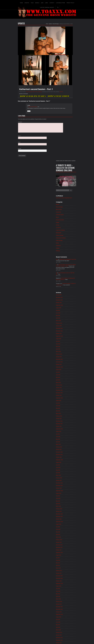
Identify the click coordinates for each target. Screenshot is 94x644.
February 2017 (70, 449)
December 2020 (70, 327)
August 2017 (69, 433)
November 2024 (70, 202)
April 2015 (69, 507)
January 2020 (69, 356)
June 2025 (69, 183)
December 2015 (70, 486)
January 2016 (69, 483)
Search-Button (86, 2)
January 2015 (69, 515)
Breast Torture (25, 95)
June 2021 (69, 311)
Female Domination (71, 88)
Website (9, 153)
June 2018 (69, 406)
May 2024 (69, 218)
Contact (44, 2)
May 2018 (69, 409)
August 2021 (69, 305)
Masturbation (69, 101)
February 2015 (70, 512)
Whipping (29, 95)
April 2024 (69, 221)
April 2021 (69, 316)
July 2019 (69, 372)
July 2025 (69, 181)
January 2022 (69, 292)
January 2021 (69, 324)
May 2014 (69, 536)
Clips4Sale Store (53, 2)
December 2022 (70, 263)
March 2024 (69, 223)
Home (13, 2)
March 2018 (69, 414)
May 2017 (69, 441)
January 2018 (69, 420)
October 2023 (69, 237)
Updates (18, 2)
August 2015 (69, 496)
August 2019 (69, 369)
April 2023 (69, 252)
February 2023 (70, 258)
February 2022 (70, 290)
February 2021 (70, 321)
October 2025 (69, 173)
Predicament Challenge (72, 106)
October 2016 (69, 459)
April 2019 (69, 380)
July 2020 (69, 340)
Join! (34, 2)
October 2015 (69, 491)
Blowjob (68, 72)
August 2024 (69, 210)
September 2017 (70, 430)
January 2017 (69, 451)
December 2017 (70, 422)
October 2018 (69, 396)
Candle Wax (69, 80)
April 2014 (69, 539)
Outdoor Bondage (70, 104)
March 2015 (69, 510)
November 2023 (70, 234)
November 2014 (70, 520)
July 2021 (69, 308)
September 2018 (70, 398)
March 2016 (69, 478)
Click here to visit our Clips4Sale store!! (75, 65)
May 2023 (69, 250)
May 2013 (69, 568)
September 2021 (70, 303)
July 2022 (69, 276)
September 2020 (70, 335)
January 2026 (69, 165)
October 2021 (69, 300)
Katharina (51, 95)
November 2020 (70, 329)
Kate (67, 128)
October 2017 (69, 427)
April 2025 (69, 189)
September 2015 (70, 494)
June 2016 (69, 470)
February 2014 (70, 544)
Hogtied (68, 90)
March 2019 (69, 382)
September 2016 (70, 462)
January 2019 (69, 388)
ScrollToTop (47, 632)
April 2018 (69, 412)
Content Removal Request (75, 2)
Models (29, 2)
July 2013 (69, 563)
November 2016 (70, 457)
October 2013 (69, 555)
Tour (24, 2)
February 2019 (70, 385)
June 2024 (69, 215)
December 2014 (70, 518)
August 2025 (69, 178)
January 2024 (69, 229)
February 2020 (70, 353)
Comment (10, 126)
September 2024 (70, 207)
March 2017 (69, 446)
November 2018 (70, 393)
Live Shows (69, 96)
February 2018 (70, 417)
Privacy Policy (63, 2)
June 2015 (69, 502)
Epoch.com (80, 615)
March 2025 (69, 191)
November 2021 (70, 298)
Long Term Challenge (71, 98)
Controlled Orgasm (71, 82)
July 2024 (69, 213)
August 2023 (69, 242)
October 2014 (69, 523)
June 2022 (69, 279)
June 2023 (69, 247)
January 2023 (69, 260)
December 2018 (70, 390)
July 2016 (69, 467)
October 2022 (69, 268)
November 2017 (70, 425)
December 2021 (70, 295)
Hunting (68, 93)
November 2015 (70, 488)
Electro (68, 85)
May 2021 (69, 313)
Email (9, 147)
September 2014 (70, 526)
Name (9, 140)
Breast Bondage (45, 27)
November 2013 (70, 552)
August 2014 (69, 528)
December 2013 (70, 549)
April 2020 (69, 348)
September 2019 (70, 366)
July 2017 (69, 435)
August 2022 (69, 274)
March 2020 (69, 351)
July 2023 (69, 244)
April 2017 (69, 443)
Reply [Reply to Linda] (18, 115)
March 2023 (69, 255)
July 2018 (69, 404)
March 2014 (69, 542)
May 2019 (69, 377)
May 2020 (69, 345)
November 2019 (70, 361)
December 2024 (70, 199)
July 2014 (69, 531)
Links (38, 2)
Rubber (68, 111)
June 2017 (69, 438)
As (67, 134)
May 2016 (69, 473)
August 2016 (69, 465)
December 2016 (70, 454)
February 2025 (70, 194)
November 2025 (70, 170)
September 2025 (70, 176)
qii (67, 142)
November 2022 (70, 266)
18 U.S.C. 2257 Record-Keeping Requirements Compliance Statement (52, 639)
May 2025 (69, 186)
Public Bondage (70, 109)
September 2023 (70, 239)
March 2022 (69, 287)
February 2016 (70, 481)
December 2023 (70, 231)
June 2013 (69, 565)
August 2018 (69, 401)
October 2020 (69, 332)
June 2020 (69, 343)
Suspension (69, 114)
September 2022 (70, 271)
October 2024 (69, 205)
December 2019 (70, 359)
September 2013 (70, 557)
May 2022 (69, 282)
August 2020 (69, 337)
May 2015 (69, 504)
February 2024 (70, 226)
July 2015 (69, 499)
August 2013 (69, 560)
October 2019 (69, 364)
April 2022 (69, 284)
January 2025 (69, 197)
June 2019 (69, 374)
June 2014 (69, 534)
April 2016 (69, 475)
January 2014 (69, 547)
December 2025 (70, 168)
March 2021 (69, 319)
